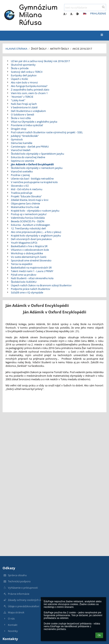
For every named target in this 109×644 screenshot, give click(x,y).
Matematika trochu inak (25, 207)
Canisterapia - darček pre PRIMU (30, 147)
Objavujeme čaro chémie (25, 203)
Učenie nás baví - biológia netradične (32, 179)
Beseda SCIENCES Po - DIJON (28, 221)
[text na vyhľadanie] (85, 8)
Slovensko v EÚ (20, 186)
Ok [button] (99, 635)
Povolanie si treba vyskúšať (27, 125)
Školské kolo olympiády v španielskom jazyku (37, 154)
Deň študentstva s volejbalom (28, 111)
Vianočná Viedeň (21, 150)
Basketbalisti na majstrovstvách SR (31, 268)
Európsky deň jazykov (24, 75)
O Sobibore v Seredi (22, 114)
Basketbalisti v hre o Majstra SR (29, 246)
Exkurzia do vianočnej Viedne (28, 157)
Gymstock (17, 139)
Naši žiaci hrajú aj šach (24, 104)
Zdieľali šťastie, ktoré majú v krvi (30, 200)
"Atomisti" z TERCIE (22, 97)
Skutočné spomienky (23, 65)
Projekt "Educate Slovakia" (26, 196)
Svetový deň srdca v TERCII (27, 72)
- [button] (72, 14)
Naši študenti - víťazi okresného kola (32, 278)
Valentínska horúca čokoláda (28, 218)
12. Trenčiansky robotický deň (28, 228)
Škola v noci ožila (21, 118)
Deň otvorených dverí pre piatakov (31, 239)
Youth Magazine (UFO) (24, 243)
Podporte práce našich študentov (31, 289)
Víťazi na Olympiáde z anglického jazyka (34, 122)
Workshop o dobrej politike (27, 253)
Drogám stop (19, 129)
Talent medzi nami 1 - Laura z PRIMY (32, 271)
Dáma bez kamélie (22, 143)
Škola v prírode (20, 68)
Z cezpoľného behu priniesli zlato (30, 90)
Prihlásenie (98, 13)
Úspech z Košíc (19, 79)
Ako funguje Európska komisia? (29, 86)
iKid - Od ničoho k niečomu (27, 189)
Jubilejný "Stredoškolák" (25, 136)
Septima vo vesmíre (22, 161)
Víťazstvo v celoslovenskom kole (30, 250)
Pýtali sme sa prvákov (24, 275)
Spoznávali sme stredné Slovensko (31, 260)
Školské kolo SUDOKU (24, 282)
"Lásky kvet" (18, 100)
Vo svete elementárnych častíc (29, 257)
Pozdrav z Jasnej (20, 175)
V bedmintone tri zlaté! (24, 107)
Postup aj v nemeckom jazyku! (29, 214)
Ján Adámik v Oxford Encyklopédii (32, 164)
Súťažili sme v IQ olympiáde (27, 292)
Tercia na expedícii (22, 264)
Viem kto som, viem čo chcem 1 (29, 93)
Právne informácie (19, 594)
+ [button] (65, 14)
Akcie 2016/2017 (82, 49)
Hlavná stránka (16, 49)
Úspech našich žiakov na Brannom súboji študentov (41, 285)
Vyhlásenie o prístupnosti (23, 588)
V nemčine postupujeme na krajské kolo (34, 182)
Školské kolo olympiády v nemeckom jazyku (37, 168)
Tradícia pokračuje (22, 193)
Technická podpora (19, 581)
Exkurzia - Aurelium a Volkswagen (30, 225)
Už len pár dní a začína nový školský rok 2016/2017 (40, 61)
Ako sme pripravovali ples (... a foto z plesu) (36, 232)
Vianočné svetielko (22, 171)
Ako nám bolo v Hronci (24, 82)
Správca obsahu (17, 575)
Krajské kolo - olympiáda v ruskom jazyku (35, 211)
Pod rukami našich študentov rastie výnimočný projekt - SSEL (47, 132)
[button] (85, 13)
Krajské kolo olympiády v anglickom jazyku (36, 235)
